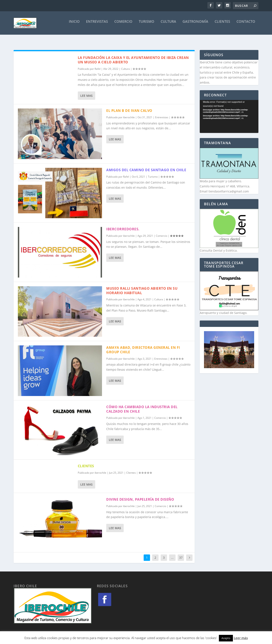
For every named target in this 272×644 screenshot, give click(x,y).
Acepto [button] (226, 638)
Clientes (222, 25)
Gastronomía (195, 25)
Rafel (98, 65)
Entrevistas (97, 25)
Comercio (123, 25)
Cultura (168, 25)
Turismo (147, 25)
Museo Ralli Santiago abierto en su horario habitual (142, 287)
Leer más (241, 638)
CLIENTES (86, 462)
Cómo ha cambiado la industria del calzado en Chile (142, 405)
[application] (229, 113)
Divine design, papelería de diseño (140, 496)
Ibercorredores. (123, 225)
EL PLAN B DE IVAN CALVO (129, 107)
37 (181, 554)
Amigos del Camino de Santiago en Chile (146, 166)
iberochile (129, 113)
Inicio (74, 25)
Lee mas (86, 92)
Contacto (246, 25)
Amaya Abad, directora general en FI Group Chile (143, 346)
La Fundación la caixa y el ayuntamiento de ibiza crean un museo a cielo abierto (133, 56)
